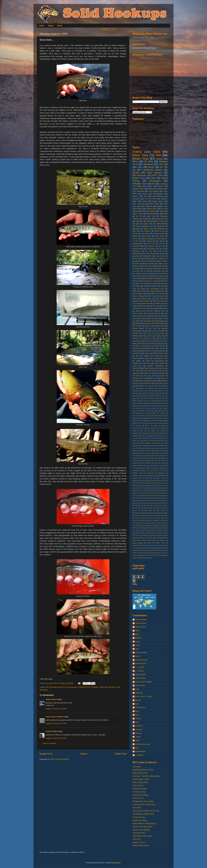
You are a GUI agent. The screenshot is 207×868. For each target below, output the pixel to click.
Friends (151, 438)
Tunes (135, 279)
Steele (159, 159)
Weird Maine (146, 236)
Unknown (139, 726)
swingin (138, 386)
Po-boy (137, 493)
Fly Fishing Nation (140, 789)
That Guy (145, 518)
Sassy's (155, 505)
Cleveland (138, 413)
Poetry (152, 274)
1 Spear (146, 386)
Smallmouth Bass (149, 256)
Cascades (145, 331)
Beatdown (161, 229)
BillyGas (138, 638)
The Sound (150, 528)
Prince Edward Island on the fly (145, 496)
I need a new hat (160, 451)
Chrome (135, 333)
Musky (159, 303)
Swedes (150, 515)
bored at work (154, 545)
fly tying (147, 239)
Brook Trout (140, 155)
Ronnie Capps (146, 501)
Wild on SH (153, 378)
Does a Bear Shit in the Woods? (147, 266)
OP (159, 485)
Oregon (148, 353)
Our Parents (152, 488)
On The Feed (137, 353)
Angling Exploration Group (143, 770)
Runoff (160, 503)
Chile (156, 411)
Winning (160, 196)
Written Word (160, 543)
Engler (156, 426)
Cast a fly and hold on (156, 244)
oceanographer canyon (158, 553)
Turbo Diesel (158, 533)
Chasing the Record (145, 411)
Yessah (149, 221)
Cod (152, 333)
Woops (149, 543)
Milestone (136, 476)
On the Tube (142, 488)
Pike (137, 356)
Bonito (135, 401)
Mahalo (148, 348)
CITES (146, 406)
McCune (165, 468)
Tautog (165, 515)
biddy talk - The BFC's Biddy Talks (146, 776)
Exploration (147, 428)
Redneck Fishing (149, 211)
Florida (139, 209)
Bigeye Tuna (162, 206)
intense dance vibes (148, 383)
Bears (137, 264)
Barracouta (136, 396)
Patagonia (162, 488)
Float (145, 269)
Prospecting (162, 496)
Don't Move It (139, 423)
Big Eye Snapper (149, 396)
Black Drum (137, 398)
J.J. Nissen (140, 671)
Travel (162, 256)
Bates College (149, 229)
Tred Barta (148, 533)
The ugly (159, 528)
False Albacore (145, 231)
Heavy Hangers (146, 448)
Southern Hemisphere (156, 366)
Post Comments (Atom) (60, 759)
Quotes (136, 173)
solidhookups (140, 751)
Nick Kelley (145, 306)
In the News (155, 346)
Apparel (138, 261)
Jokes (135, 299)
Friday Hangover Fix (144, 226)
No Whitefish (148, 483)
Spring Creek (141, 311)
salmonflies (148, 321)
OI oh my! (156, 306)
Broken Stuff (149, 403)
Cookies (162, 413)
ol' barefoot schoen (143, 744)
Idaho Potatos (137, 453)
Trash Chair (138, 533)
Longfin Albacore (138, 466)
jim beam (146, 550)
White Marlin (160, 236)
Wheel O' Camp (145, 538)
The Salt (163, 164)
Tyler (137, 722)
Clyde (145, 333)
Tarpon (162, 211)
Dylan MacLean (141, 660)
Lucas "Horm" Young (143, 696)
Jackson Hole (137, 348)
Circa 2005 (164, 411)
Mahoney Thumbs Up (146, 468)
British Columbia (138, 403)
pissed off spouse (138, 555)
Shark (148, 361)
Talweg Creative (138, 373)
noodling (145, 553)
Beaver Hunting (149, 264)
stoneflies (164, 555)
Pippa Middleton (162, 490)
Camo (146, 408)
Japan (163, 458)
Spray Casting (140, 515)
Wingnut (138, 733)
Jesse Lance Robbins (55, 717)
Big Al (137, 634)
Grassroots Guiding (140, 795)
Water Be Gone (156, 535)
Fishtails (135, 436)
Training (165, 530)
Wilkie (163, 538)
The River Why (139, 528)
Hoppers (135, 451)
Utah (166, 533)
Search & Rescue (154, 508)
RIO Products (137, 498)
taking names (158, 201)
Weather (143, 279)
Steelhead (44, 690)
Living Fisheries (139, 817)
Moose (143, 351)
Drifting (143, 291)
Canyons (136, 199)
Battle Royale (147, 241)
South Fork (137, 366)
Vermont (162, 376)
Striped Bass (162, 189)
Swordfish (139, 221)
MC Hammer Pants (140, 274)
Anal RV (145, 391)
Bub (157, 403)
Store (60, 26)
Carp (134, 289)
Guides (135, 234)
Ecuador (138, 426)
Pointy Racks (146, 493)
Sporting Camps (162, 513)
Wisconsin (153, 540)
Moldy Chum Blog (140, 820)
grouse (160, 548)
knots (153, 550)
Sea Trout (164, 358)
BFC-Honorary (51, 687)
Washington (155, 181)
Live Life (162, 249)
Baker (137, 631)
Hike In (150, 296)
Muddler (163, 476)
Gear (134, 271)
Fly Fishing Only (139, 792)
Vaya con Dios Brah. (140, 316)
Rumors (152, 503)
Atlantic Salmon (162, 261)
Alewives (162, 388)
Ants (153, 391)
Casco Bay (156, 408)
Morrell (138, 700)
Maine (150, 189)
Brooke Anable (138, 328)
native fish (103, 687)
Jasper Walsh (51, 699)
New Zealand (147, 206)
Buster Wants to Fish (141, 779)
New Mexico (146, 481)
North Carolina (160, 483)
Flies (153, 178)
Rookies (165, 308)
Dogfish (165, 421)
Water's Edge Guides (141, 845)
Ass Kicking (148, 261)
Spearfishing (137, 368)
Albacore (151, 388)
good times (157, 239)
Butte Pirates (137, 406)
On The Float (151, 199)
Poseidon (161, 226)
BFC (147, 393)
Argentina (147, 323)
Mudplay (135, 478)
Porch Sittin (157, 493)
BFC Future (160, 221)
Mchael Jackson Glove (143, 471)
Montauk (144, 476)
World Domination (139, 259)
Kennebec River (159, 271)
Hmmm (161, 186)
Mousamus (136, 251)
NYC (144, 478)
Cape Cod (148, 224)
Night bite (162, 351)
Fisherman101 (141, 663)
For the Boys (151, 338)
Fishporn (163, 433)
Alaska (165, 259)
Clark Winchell (141, 653)
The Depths (161, 373)
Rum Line (144, 503)
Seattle (138, 361)
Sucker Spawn (138, 313)
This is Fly (137, 839)
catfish (149, 548)
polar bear (150, 555)
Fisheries (95, 687)
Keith (137, 689)
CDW (163, 286)
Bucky (138, 642)
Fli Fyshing (136, 269)
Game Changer (138, 296)
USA (153, 376)
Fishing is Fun (138, 338)
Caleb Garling (163, 406)
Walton (146, 535)
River (137, 501)
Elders (147, 426)
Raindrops (147, 498)
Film (142, 431)
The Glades (147, 523)
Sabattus (138, 505)
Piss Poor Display (149, 254)
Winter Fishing (144, 381)
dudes (165, 316)
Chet (137, 649)
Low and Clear (160, 466)
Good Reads (144, 441)
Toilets (158, 530)
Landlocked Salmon (152, 170)
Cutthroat (148, 416)
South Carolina (159, 363)
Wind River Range (139, 540)
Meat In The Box (159, 471)
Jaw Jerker (137, 808)
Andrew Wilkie (52, 731)
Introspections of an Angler (143, 801)
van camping (139, 558)
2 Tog (153, 386)
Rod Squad (145, 358)
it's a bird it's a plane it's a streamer (148, 281)
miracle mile (161, 550)
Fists (143, 436)
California (138, 408)
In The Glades (147, 456)
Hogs (159, 343)
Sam (137, 715)
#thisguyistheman (161, 321)
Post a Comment (50, 743)
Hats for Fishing (155, 446)
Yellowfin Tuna (140, 184)
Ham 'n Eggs (143, 446)
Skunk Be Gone (161, 219)
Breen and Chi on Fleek (147, 401)
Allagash (138, 323)
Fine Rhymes (152, 431)
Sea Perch (164, 505)
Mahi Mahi (154, 204)
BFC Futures (137, 326)
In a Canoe (143, 346)
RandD (156, 308)
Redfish (138, 276)
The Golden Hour (159, 523)
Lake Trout (151, 216)
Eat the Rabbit (138, 294)
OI (153, 184)
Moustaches (154, 476)
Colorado (140, 191)
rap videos (136, 321)
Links (140, 167)
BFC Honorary (139, 204)
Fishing (137, 152)
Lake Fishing (160, 299)
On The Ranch (152, 251)
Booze (151, 167)
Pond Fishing (163, 274)
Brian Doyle (162, 401)
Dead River (158, 416)
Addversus (137, 767)
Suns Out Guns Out (151, 371)
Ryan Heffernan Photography (144, 823)
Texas (137, 518)
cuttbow (154, 381)
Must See (152, 351)
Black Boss (161, 396)
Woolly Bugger (138, 543)
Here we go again (160, 448)
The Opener (164, 525)
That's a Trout (152, 520)
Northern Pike (138, 189)
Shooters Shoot (147, 510)
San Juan (147, 505)
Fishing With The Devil (150, 433)
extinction (139, 319)
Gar (161, 338)
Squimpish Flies (139, 833)
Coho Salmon (151, 249)
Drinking (152, 291)
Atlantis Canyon (159, 323)
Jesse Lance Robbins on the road (146, 811)
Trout (146, 376)
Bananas (164, 284)
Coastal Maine (138, 249)
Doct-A (138, 656)
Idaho (165, 214)
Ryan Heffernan (150, 276)
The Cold (150, 373)
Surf (163, 371)
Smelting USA (138, 363)
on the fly (142, 284)
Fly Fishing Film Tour (157, 269)
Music (145, 194)
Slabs (142, 513)
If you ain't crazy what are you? (154, 453)
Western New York (139, 378)
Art (141, 393)
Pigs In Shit (163, 353)
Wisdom (162, 540)
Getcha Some (152, 209)
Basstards (161, 326)
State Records (150, 368)
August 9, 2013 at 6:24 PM (56, 738)
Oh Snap (149, 161)
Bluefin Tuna (139, 178)
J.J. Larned (140, 667)
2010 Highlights (163, 386)
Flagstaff (151, 436)
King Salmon (145, 234)
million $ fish (163, 383)
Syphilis (158, 515)
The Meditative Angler (150, 525)
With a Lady (138, 214)
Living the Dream (159, 463)
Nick (137, 704)
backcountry (137, 239)
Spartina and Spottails (141, 830)
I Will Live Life (138, 798)
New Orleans (157, 481)
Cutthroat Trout (84, 687)
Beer (134, 231)
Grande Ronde (156, 441)
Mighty (135, 351)
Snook (148, 363)
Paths (134, 490)
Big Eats (136, 224)
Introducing (161, 296)
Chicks (143, 289)
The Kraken (136, 525)
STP (166, 503)
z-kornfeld (139, 755)
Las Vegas (162, 461)
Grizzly (142, 343)
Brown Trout (141, 159)
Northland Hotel (150, 485)
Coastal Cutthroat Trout (156, 246)
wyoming (136, 229)
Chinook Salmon (139, 246)
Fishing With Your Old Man (156, 294)
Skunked (136, 256)
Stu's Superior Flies (157, 311)
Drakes (157, 423)
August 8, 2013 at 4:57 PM (56, 723)
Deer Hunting (143, 418)
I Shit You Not (145, 271)
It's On (139, 216)
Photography (158, 194)
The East (150, 313)
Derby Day (153, 418)
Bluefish (156, 398)
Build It (163, 403)
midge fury (161, 319)
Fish (158, 155)
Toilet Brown (149, 530)
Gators (135, 441)
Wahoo (135, 236)
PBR (155, 353)
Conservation (72, 687)
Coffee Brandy (162, 224)
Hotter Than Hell (146, 451)
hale (166, 548)
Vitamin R (138, 535)
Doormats (149, 423)
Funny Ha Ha (159, 231)
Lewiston (148, 463)
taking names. (147, 186)
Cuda (134, 416)
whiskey (148, 558)
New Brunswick (155, 478)
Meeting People (138, 473)
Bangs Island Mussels (158, 393)
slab (157, 555)
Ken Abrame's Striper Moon (143, 814)
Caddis (153, 406)
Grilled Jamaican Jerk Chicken (150, 443)
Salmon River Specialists (142, 827)
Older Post (121, 754)
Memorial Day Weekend (156, 473)
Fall (155, 428)
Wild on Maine (155, 316)
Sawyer (138, 719)
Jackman (156, 458)
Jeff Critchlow (141, 678)
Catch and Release (158, 331)
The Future (136, 523)
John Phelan (140, 686)
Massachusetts (148, 303)
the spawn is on (154, 259)
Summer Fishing (159, 234)
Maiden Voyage (159, 348)
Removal (156, 498)
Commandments (151, 413)
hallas (137, 740)
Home (42, 26)
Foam (144, 438)
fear (162, 381)
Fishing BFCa (147, 336)
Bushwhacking (138, 244)
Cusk (141, 416)
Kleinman (139, 693)
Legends (136, 301)
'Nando (138, 737)
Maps (157, 468)
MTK (134, 468)
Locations (146, 301)
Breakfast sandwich (151, 286)
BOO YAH (158, 175)
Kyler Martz (136, 461)
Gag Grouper (161, 438)
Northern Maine (138, 485)
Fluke (160, 436)
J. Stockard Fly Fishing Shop (144, 804)
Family (135, 431)
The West (148, 196)
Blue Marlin (160, 241)
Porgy (166, 493)
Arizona (135, 393)
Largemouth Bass (149, 461)
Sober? (135, 196)
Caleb (137, 645)
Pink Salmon (150, 490)
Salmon (162, 276)
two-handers (153, 284)
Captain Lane (163, 264)
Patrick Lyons (141, 707)
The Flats (162, 520)
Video (157, 152)
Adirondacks (140, 388)
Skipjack (135, 513)
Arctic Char (161, 391)
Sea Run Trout (140, 508)
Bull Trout (62, 687)
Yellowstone (136, 545)
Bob (164, 398)
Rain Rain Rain (145, 308)
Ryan (137, 711)
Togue (141, 530)
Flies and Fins (138, 785)
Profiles (157, 356)
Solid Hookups (154, 173)
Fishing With (160, 336)
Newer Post (46, 754)
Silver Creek (160, 510)
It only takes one (145, 458)
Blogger (118, 863)
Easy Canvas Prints (140, 782)
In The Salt (158, 456)
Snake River (151, 513)
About (51, 26)
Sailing (155, 358)
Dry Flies (162, 291)
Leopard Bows (137, 463)
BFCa (135, 161)
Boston (138, 286)
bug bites (164, 279)
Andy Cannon (141, 623)
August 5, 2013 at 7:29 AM (56, 709)
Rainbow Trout (114, 687)
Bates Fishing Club (140, 773)
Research (164, 498)
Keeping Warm (146, 299)
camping (141, 548)
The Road (136, 376)
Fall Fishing (154, 191)
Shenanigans (159, 361)
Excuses (161, 333)
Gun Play (151, 343)
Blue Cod (147, 398)
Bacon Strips (150, 326)
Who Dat (156, 538)
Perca (141, 490)
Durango (165, 423)
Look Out (149, 466)
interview (138, 550)
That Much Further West (142, 836)
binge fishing (153, 279)
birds (145, 545)
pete (137, 748)
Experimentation (153, 214)
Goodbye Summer (146, 341)
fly (154, 548)
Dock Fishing (163, 418)
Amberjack (136, 391)
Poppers (146, 356)
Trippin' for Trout (139, 842)
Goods (158, 341)
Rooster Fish (157, 501)
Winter (144, 201)
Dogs (163, 266)
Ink (164, 346)
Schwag (162, 254)
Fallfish (163, 428)
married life (150, 319)
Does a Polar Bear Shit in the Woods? (147, 421)
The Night (161, 313)
